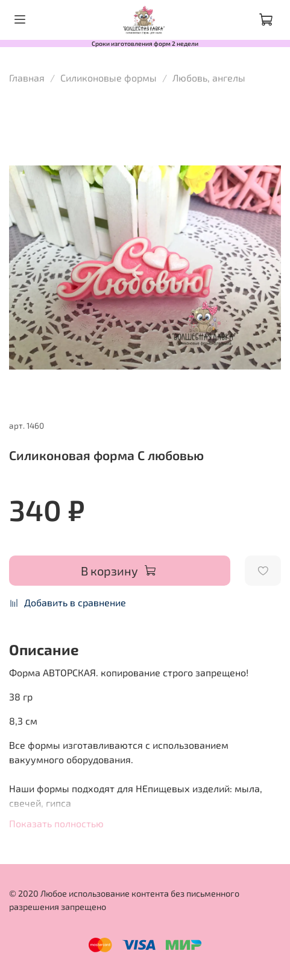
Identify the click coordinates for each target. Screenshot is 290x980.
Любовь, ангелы (209, 78)
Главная (27, 78)
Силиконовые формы (109, 78)
